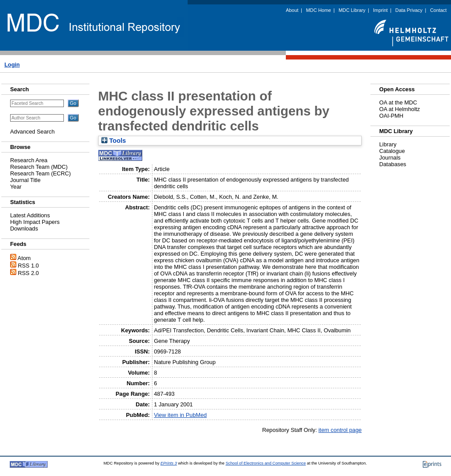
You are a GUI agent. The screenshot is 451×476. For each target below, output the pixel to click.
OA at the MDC (398, 102)
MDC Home (319, 10)
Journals (390, 158)
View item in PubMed (180, 415)
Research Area (29, 160)
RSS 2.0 (29, 273)
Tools (114, 141)
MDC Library (352, 10)
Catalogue (392, 151)
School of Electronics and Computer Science (266, 463)
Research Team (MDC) (39, 167)
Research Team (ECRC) (41, 173)
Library (388, 144)
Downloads (24, 229)
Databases (393, 164)
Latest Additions (30, 215)
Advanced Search (32, 132)
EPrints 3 (168, 463)
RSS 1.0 (29, 266)
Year (16, 187)
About (292, 10)
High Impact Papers (35, 222)
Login (12, 65)
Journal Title (25, 180)
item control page (340, 430)
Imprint (380, 10)
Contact (438, 10)
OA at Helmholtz (399, 109)
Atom (24, 258)
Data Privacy (409, 10)
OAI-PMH (391, 116)
